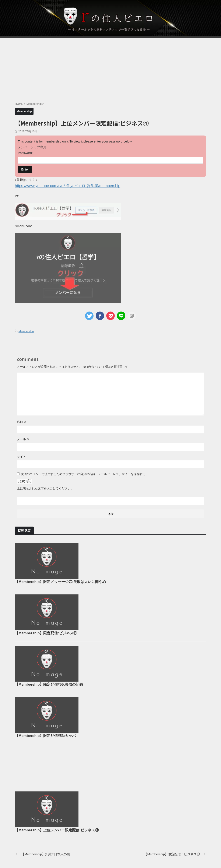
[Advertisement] (110, 68)
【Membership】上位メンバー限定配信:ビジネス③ (121, 766)
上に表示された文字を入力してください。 (45, 487)
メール (23, 438)
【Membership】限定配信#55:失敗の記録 (114, 634)
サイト (21, 455)
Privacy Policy (108, 845)
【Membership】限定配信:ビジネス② (111, 589)
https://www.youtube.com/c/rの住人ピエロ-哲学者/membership (59, 185)
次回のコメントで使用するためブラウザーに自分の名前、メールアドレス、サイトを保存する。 (85, 473)
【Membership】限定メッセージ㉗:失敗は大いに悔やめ (124, 545)
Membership (26, 330)
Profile (91, 845)
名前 (22, 421)
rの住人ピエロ (111, 854)
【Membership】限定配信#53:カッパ (110, 678)
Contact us (127, 845)
